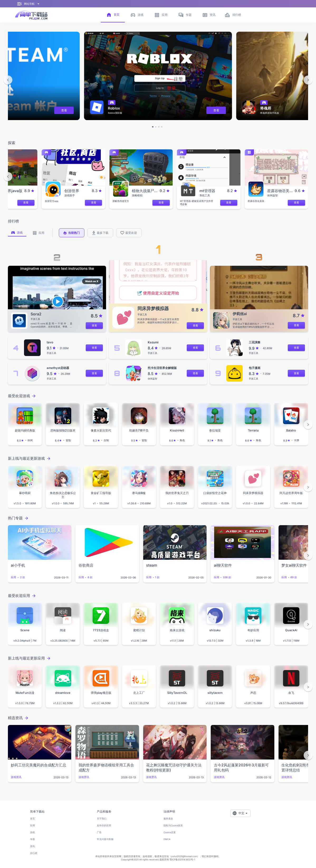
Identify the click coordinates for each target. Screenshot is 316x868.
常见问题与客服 (105, 839)
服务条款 (168, 819)
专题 (32, 839)
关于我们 (102, 819)
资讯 (32, 846)
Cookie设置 (170, 832)
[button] (8, 80)
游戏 (32, 832)
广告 (99, 832)
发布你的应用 (104, 826)
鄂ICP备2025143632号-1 (182, 860)
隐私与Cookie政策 (173, 826)
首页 (32, 819)
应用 (32, 826)
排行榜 (34, 853)
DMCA (167, 839)
